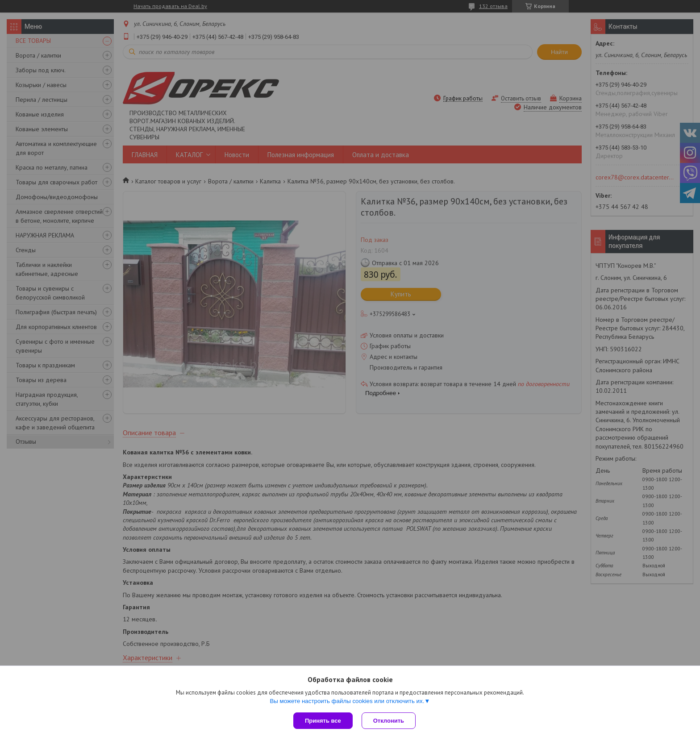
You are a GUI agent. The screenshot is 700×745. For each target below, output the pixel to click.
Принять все (323, 721)
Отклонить (389, 721)
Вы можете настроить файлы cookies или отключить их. (347, 701)
